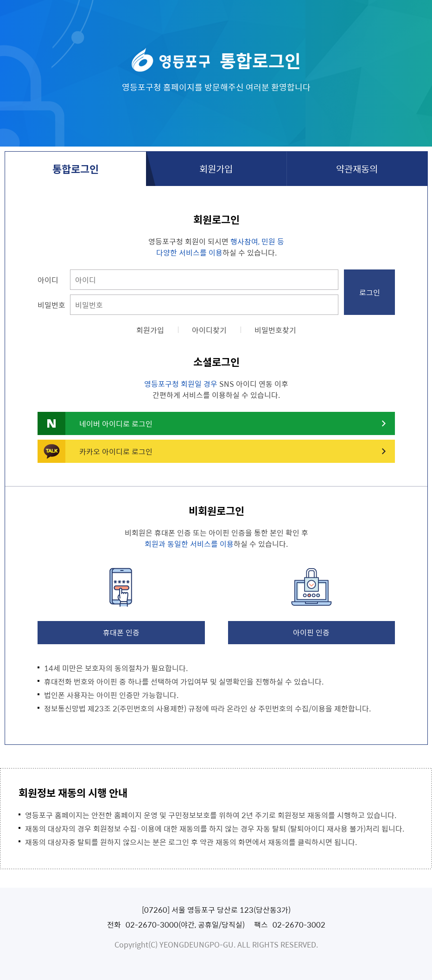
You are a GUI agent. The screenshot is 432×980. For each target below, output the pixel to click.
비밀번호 (51, 305)
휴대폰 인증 (121, 632)
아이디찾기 (209, 330)
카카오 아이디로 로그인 (116, 451)
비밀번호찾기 (275, 330)
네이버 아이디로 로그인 (116, 423)
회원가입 (216, 169)
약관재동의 (357, 169)
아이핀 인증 (311, 632)
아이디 (48, 280)
